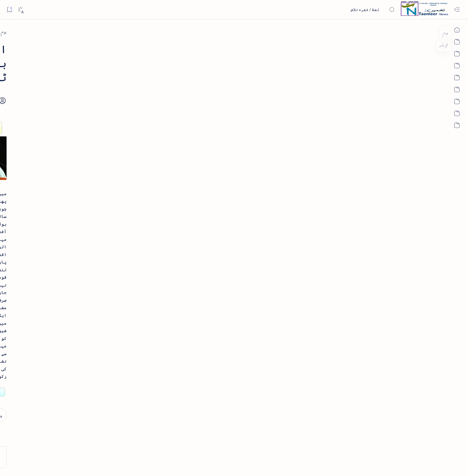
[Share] (165, 86)
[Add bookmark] (181, 80)
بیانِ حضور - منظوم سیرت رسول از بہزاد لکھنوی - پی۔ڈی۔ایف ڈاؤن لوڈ (99, 247)
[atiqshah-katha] (79, 353)
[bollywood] (122, 373)
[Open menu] (457, 10)
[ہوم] (384, 32)
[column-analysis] (79, 392)
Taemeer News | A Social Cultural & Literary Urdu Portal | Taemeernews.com (328, 464)
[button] (67, 46)
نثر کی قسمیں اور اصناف (114, 109)
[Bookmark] (9, 9)
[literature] (109, 95)
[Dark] (20, 10)
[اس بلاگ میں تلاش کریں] (350, 10)
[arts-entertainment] (122, 353)
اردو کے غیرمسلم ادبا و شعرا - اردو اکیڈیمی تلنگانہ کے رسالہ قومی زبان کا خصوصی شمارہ (97, 204)
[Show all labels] (129, 411)
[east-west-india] (360, 32)
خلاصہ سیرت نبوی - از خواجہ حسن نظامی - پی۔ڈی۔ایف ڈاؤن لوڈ (98, 162)
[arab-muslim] (122, 334)
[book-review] (106, 142)
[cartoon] (122, 392)
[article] (79, 334)
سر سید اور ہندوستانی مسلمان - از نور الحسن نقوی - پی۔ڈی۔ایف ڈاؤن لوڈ (97, 289)
